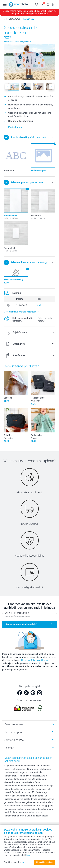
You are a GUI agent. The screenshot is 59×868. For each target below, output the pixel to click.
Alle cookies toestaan (44, 862)
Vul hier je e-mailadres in (17, 613)
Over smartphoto (14, 732)
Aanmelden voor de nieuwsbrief (21, 624)
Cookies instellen (14, 862)
